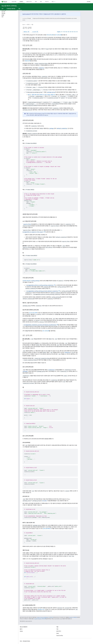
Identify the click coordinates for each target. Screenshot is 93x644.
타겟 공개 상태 (50, 35)
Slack (58, 633)
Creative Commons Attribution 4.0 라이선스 (45, 617)
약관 (21, 641)
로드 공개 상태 (58, 35)
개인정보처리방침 (26, 641)
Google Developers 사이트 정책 (40, 619)
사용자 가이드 (29, 2)
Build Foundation (26, 14)
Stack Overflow (60, 636)
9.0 (64, 32)
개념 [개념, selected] (19, 9)
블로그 (21, 629)
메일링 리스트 (47, 14)
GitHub (89, 2)
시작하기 (28, 25)
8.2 (75, 32)
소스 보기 (35, 32)
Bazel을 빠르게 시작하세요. (9, 6)
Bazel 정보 (14, 2)
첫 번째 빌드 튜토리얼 (11, 9)
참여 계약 (56, 14)
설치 (3, 9)
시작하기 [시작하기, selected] (21, 2)
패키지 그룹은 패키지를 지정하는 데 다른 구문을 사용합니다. (42, 95)
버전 (53, 2)
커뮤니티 (47, 2)
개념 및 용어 (28, 61)
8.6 (66, 32)
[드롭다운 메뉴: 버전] (55, 2)
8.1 (77, 32)
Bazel (24, 25)
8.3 (73, 32)
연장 (41, 2)
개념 (32, 25)
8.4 (71, 32)
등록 (62, 14)
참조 (36, 2)
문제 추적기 (59, 631)
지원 (57, 629)
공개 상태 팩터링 (47, 529)
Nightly (59, 32)
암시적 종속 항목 (33, 313)
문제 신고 (26, 32)
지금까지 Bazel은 (27, 281)
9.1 (62, 32)
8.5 (68, 32)
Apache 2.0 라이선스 (73, 617)
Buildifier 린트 (41, 609)
